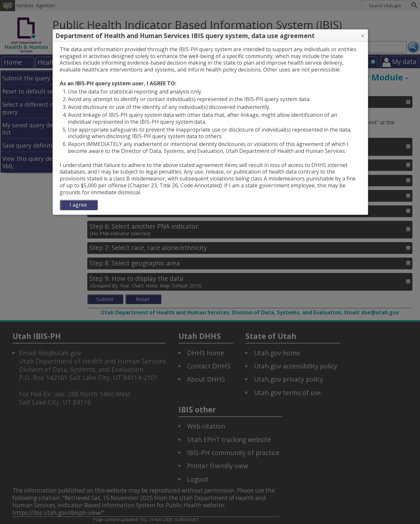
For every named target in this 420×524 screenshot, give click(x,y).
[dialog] (210, 128)
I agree (78, 205)
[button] (363, 36)
